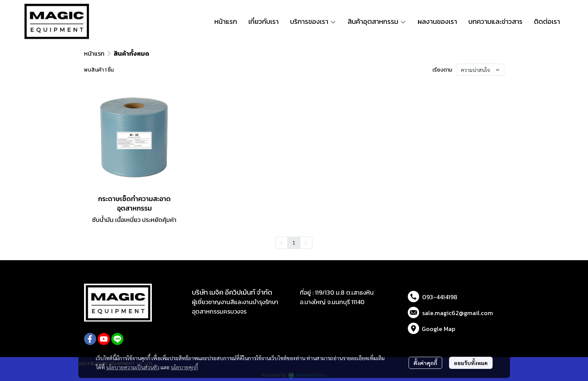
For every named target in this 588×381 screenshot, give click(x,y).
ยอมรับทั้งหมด (471, 363)
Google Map (438, 329)
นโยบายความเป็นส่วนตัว (133, 367)
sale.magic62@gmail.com (458, 313)
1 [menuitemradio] (294, 242)
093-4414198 (440, 297)
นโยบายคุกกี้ (184, 367)
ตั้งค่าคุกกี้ (425, 363)
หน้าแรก (94, 53)
